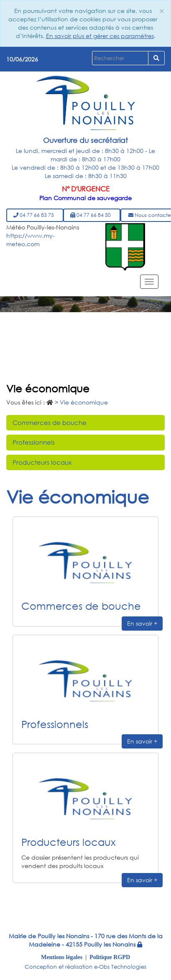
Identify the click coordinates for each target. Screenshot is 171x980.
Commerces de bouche (50, 423)
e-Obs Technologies (120, 967)
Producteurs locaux (42, 462)
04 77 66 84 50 (92, 215)
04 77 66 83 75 (35, 215)
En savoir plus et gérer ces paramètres (100, 36)
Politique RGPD (110, 957)
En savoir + (142, 623)
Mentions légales (62, 957)
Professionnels (34, 442)
